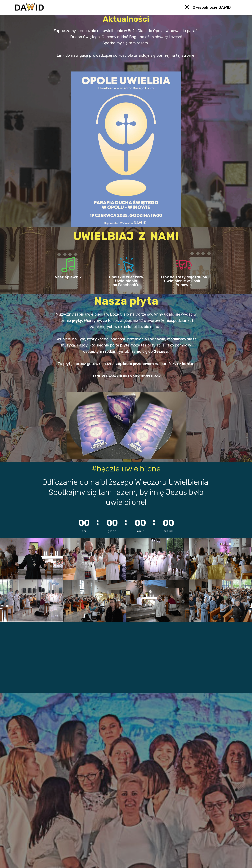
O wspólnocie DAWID (207, 7)
